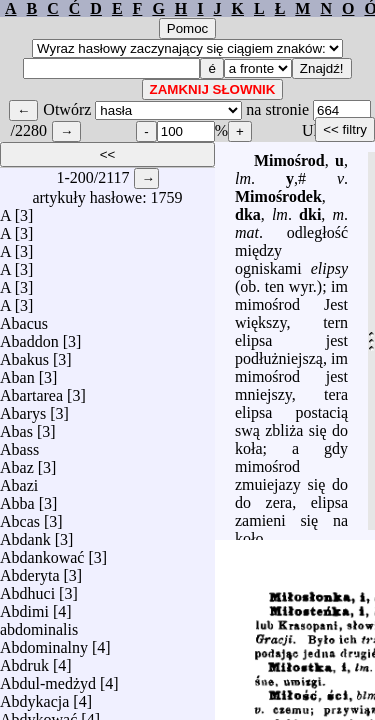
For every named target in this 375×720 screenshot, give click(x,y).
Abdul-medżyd (48, 678)
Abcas (20, 516)
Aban (17, 372)
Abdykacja (34, 696)
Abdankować (42, 552)
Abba (17, 498)
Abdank (25, 534)
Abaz (17, 462)
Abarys (23, 408)
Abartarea (31, 390)
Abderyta (30, 570)
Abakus (24, 354)
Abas (16, 426)
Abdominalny (44, 642)
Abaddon (29, 336)
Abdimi (24, 606)
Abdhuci (27, 588)
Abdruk (24, 660)
